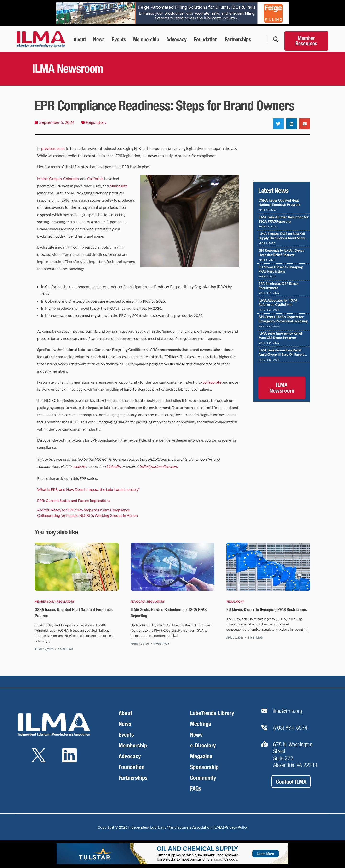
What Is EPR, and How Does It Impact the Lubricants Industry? (88, 489)
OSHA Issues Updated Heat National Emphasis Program (279, 202)
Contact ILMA (291, 782)
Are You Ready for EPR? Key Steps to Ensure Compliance (83, 510)
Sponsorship (204, 767)
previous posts (53, 148)
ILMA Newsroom (282, 388)
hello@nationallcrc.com (159, 466)
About (125, 713)
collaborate (212, 382)
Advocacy (138, 602)
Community (203, 778)
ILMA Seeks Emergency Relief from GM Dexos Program (280, 335)
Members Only (45, 602)
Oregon (55, 178)
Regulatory (96, 122)
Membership (133, 745)
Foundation (132, 767)
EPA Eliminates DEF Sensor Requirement (279, 286)
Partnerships (133, 778)
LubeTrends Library (212, 713)
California (95, 178)
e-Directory (203, 745)
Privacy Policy (236, 827)
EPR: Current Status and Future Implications (74, 500)
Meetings (201, 724)
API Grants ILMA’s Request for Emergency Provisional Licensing (283, 319)
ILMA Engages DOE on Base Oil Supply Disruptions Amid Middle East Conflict (283, 236)
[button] (278, 124)
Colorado (71, 178)
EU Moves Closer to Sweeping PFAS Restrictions (281, 269)
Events (126, 735)
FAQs (196, 789)
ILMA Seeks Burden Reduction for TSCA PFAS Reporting (284, 219)
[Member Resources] (306, 39)
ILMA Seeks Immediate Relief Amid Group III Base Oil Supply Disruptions (281, 352)
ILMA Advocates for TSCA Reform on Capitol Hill (278, 302)
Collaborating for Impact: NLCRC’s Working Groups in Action (87, 515)
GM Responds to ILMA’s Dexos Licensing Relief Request (281, 253)
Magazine (201, 756)
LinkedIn (114, 466)
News (125, 724)
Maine (42, 178)
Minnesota (118, 186)
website (80, 466)
